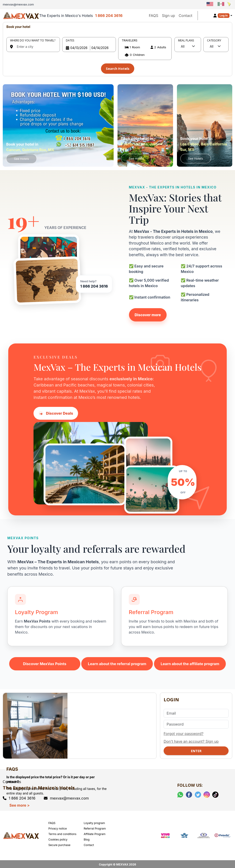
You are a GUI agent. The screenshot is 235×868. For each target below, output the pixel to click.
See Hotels (21, 157)
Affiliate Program (95, 833)
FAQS (153, 16)
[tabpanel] (117, 48)
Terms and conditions (62, 833)
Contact (186, 16)
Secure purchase (59, 844)
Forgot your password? (184, 732)
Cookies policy (58, 838)
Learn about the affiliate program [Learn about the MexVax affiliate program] (190, 662)
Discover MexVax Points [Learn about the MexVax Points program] (45, 662)
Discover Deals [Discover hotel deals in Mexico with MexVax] (56, 412)
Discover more (148, 313)
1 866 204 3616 (109, 16)
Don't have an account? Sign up (191, 740)
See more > (20, 804)
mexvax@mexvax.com (66, 797)
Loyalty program (94, 822)
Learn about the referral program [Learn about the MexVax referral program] (117, 662)
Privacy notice (58, 827)
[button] (145, 51)
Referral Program (95, 827)
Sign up (168, 16)
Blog (87, 838)
